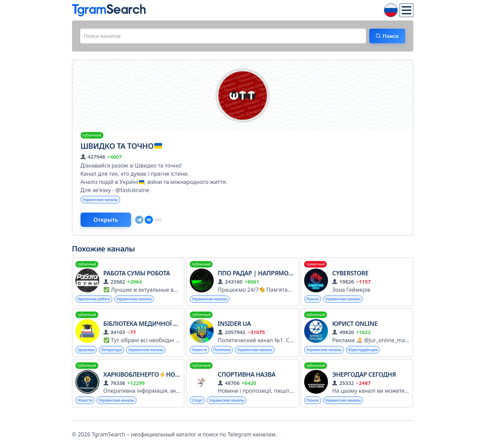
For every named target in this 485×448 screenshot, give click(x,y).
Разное (313, 302)
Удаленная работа (96, 302)
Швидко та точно (121, 147)
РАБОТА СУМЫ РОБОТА (137, 276)
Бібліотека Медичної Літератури (156, 327)
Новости (201, 354)
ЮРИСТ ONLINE (355, 327)
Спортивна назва (247, 379)
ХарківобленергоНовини (148, 379)
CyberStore (350, 276)
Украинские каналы (103, 201)
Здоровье (87, 354)
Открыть (110, 222)
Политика (225, 354)
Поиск (388, 37)
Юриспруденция (369, 354)
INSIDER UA (234, 327)
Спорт (198, 405)
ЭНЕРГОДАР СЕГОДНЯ (364, 379)
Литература (115, 354)
